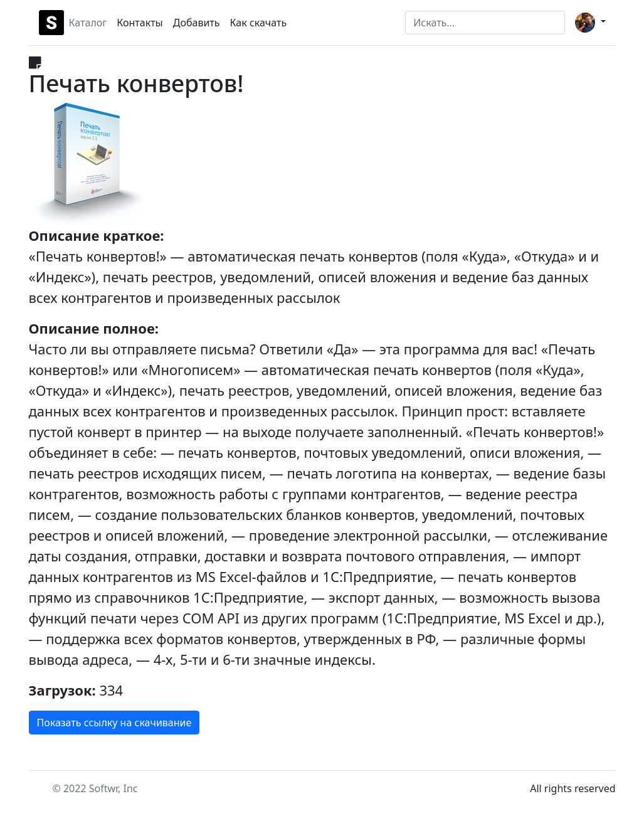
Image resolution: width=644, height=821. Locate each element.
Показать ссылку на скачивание (114, 723)
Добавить (197, 23)
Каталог (88, 23)
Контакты (140, 23)
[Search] (485, 23)
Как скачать (259, 23)
